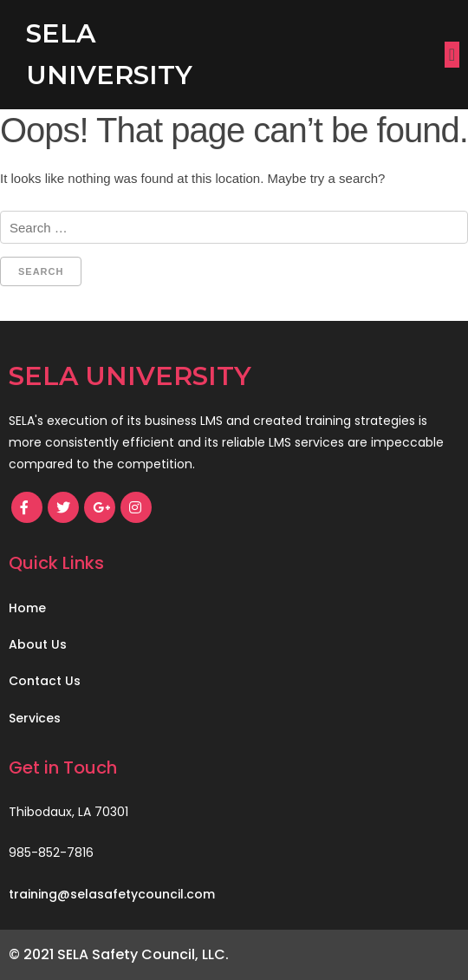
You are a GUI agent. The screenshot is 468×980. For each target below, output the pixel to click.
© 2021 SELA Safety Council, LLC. (119, 954)
